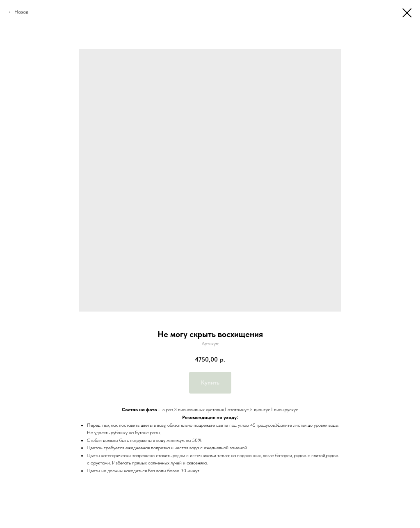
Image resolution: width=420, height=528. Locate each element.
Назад (21, 12)
